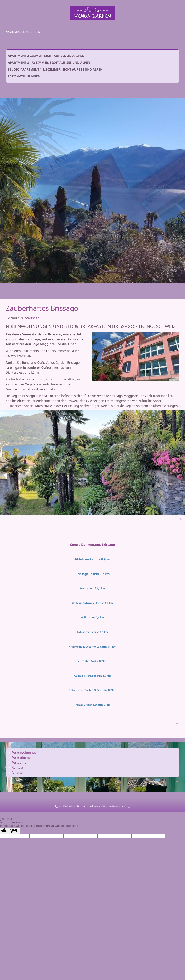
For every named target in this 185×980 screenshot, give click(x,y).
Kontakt (17, 760)
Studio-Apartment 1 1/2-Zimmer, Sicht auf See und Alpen (55, 69)
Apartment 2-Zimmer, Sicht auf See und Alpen (46, 56)
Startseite (32, 318)
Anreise (17, 765)
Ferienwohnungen (24, 76)
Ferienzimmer (22, 750)
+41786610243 (65, 799)
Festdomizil (20, 755)
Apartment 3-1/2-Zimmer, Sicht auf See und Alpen (49, 63)
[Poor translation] (14, 823)
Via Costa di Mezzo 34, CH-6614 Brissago (101, 799)
